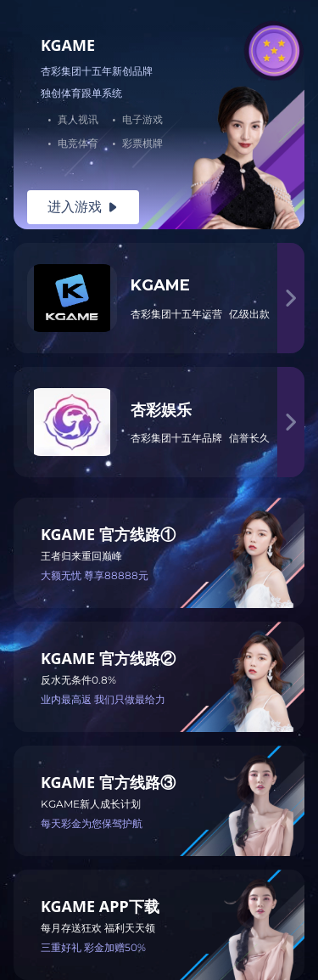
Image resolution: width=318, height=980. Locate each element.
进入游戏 (83, 207)
